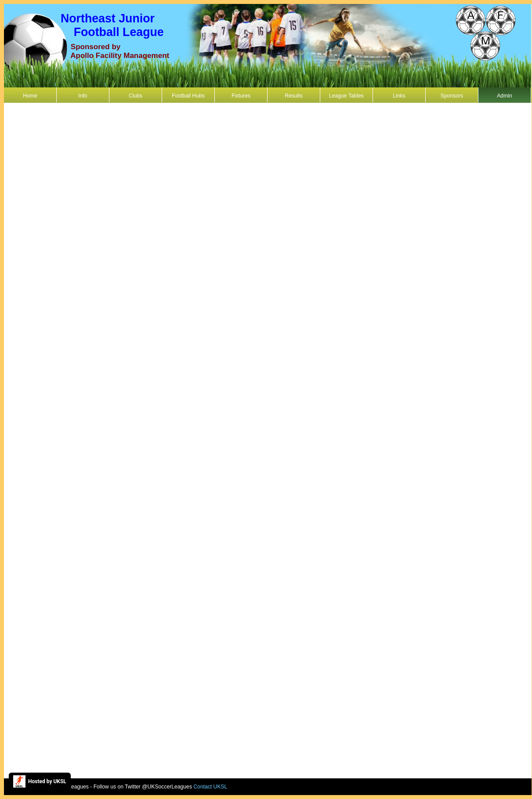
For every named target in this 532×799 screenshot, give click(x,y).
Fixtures (241, 96)
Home (30, 96)
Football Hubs (188, 96)
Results (294, 96)
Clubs (136, 96)
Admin (504, 96)
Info (83, 96)
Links (399, 96)
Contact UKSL (210, 787)
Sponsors (452, 96)
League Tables (346, 96)
